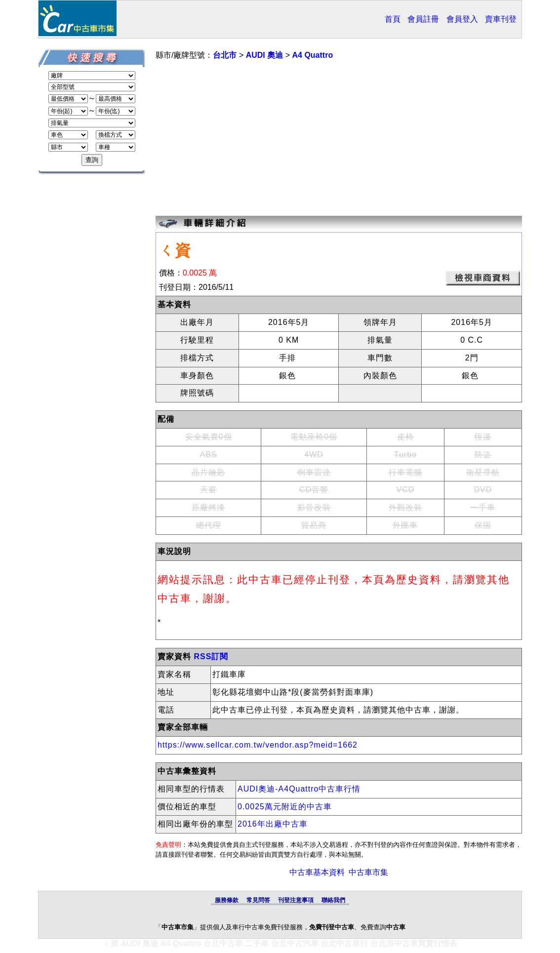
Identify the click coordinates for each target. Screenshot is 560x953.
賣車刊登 (501, 19)
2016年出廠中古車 (273, 824)
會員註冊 (423, 19)
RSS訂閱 (211, 656)
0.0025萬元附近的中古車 (285, 807)
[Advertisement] (339, 139)
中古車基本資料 (317, 872)
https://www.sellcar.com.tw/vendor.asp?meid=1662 (258, 745)
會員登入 (462, 19)
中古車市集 (368, 872)
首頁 (393, 19)
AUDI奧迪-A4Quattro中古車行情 (299, 789)
